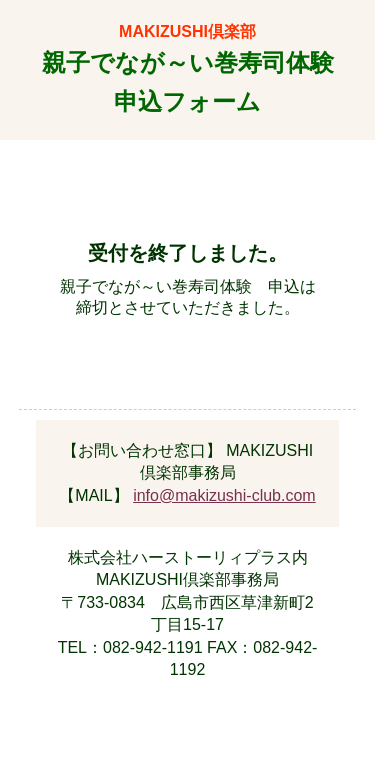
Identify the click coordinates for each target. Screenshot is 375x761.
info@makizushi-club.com (224, 495)
